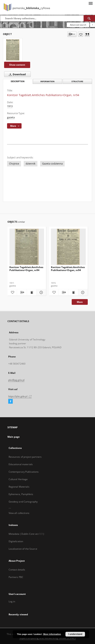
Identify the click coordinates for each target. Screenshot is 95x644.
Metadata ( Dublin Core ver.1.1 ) (26, 534)
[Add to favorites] (81, 34)
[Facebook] (10, 401)
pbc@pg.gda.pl (16, 380)
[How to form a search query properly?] (92, 25)
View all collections (19, 513)
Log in (12, 601)
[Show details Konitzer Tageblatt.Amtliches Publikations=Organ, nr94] (41, 292)
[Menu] (90, 3)
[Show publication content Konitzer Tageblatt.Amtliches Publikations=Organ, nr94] (32, 292)
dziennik (31, 164)
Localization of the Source (23, 549)
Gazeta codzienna (52, 164)
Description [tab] (18, 81)
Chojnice (14, 164)
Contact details (17, 570)
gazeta (11, 117)
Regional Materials (19, 487)
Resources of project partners (25, 457)
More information (52, 634)
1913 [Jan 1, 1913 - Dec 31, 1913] (10, 106)
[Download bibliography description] (22, 292)
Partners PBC (16, 577)
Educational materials (21, 464)
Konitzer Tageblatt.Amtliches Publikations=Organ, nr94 (26, 269)
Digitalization (16, 541)
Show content (17, 65)
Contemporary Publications (24, 472)
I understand (75, 634)
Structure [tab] (77, 81)
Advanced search (78, 25)
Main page (14, 437)
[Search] (89, 18)
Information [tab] (47, 81)
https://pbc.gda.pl (20, 396)
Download (16, 74)
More (80, 302)
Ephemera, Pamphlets (21, 494)
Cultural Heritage (18, 479)
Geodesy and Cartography (23, 502)
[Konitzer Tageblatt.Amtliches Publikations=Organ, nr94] (13, 50)
